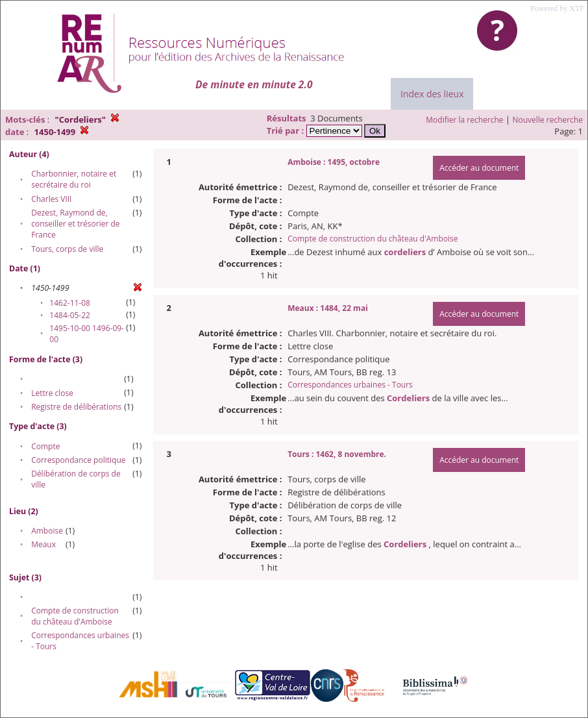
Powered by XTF (557, 8)
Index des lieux (432, 94)
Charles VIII (51, 199)
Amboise (47, 531)
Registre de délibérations (76, 407)
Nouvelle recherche (548, 120)
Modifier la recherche (464, 120)
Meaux (43, 544)
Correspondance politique (78, 460)
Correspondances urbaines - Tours (350, 385)
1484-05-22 (70, 315)
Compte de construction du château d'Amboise (75, 616)
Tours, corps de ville (67, 249)
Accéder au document (479, 168)
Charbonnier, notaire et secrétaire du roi (74, 179)
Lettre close (52, 393)
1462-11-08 (70, 303)
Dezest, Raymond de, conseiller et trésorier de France (75, 224)
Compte (45, 446)
